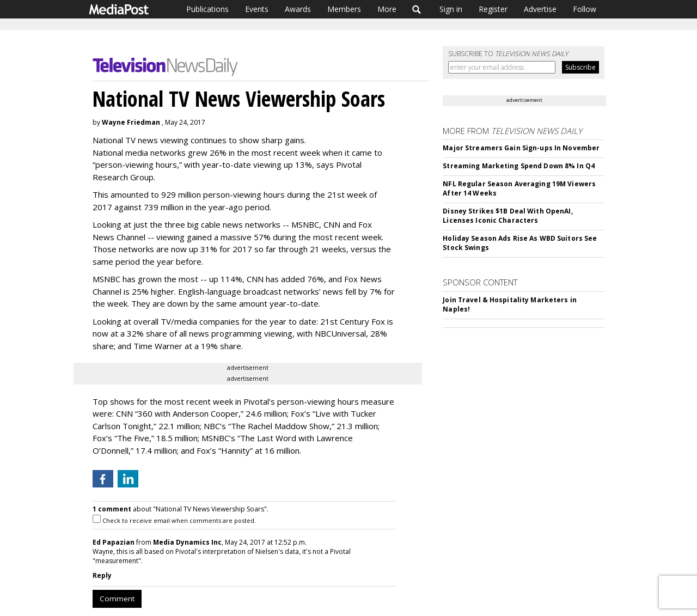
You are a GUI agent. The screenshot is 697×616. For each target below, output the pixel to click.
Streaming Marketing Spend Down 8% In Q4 (519, 166)
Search (417, 9)
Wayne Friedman (131, 122)
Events (257, 9)
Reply (102, 575)
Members (344, 9)
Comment (117, 599)
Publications (207, 9)
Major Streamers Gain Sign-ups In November (521, 148)
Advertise (540, 9)
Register (493, 9)
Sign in (451, 9)
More (387, 9)
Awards (298, 9)
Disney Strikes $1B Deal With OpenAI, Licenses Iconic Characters (508, 216)
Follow (585, 9)
